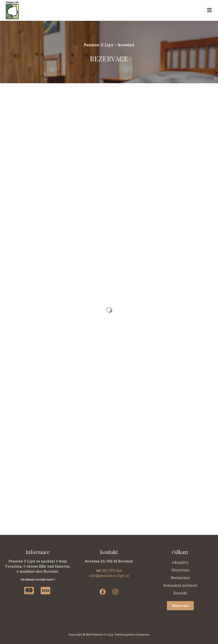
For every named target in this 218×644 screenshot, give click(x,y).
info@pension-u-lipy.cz (109, 576)
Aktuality (180, 562)
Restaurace (180, 578)
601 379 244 (112, 570)
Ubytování (180, 570)
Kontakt (180, 593)
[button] (209, 10)
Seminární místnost (180, 585)
